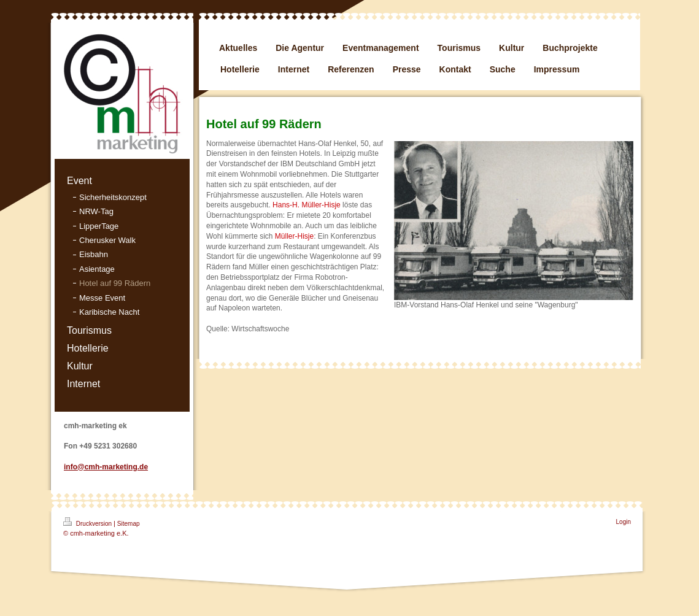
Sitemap (129, 524)
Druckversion (88, 522)
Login (624, 522)
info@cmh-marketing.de (106, 467)
